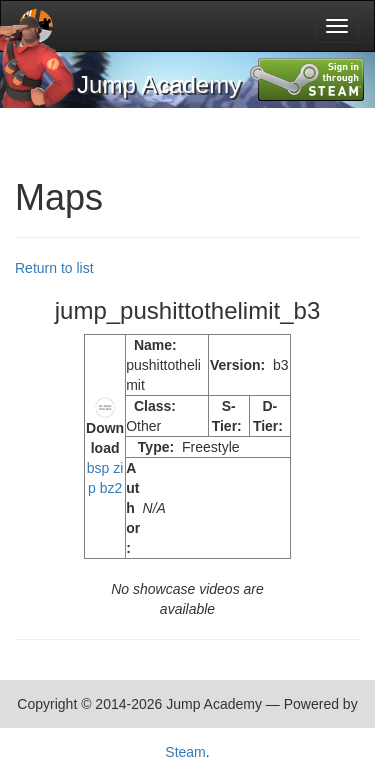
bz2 (111, 488)
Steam (185, 752)
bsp (98, 468)
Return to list (54, 268)
